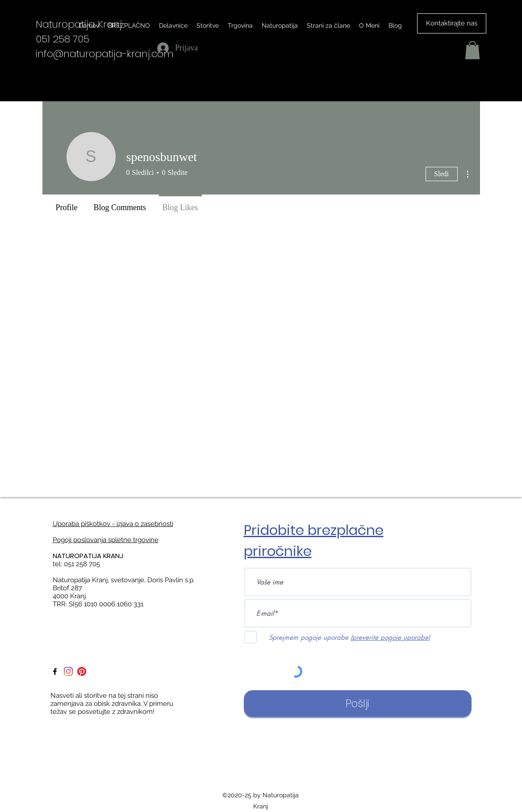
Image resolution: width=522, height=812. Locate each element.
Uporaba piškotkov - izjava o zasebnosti (113, 524)
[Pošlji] (358, 704)
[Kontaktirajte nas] (452, 23)
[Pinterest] (82, 671)
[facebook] (55, 671)
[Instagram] (68, 671)
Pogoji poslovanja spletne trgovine (106, 540)
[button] (472, 50)
